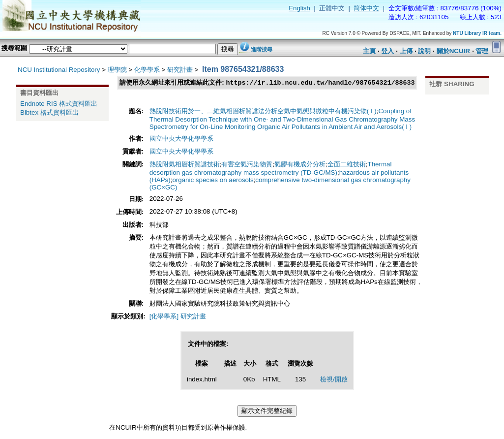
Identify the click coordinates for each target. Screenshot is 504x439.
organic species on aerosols (213, 180)
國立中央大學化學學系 (181, 139)
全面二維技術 (347, 165)
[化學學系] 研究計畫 (178, 317)
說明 (424, 51)
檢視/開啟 (334, 380)
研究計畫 (180, 70)
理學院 (117, 70)
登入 (387, 51)
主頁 (369, 51)
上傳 (406, 51)
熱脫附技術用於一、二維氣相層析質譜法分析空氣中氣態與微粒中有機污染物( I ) (263, 111)
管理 (482, 51)
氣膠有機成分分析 (300, 165)
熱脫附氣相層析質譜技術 (185, 165)
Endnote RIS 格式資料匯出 (59, 104)
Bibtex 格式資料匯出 (49, 112)
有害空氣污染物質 (247, 165)
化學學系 (147, 70)
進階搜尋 (262, 49)
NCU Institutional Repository (59, 70)
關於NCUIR (453, 51)
